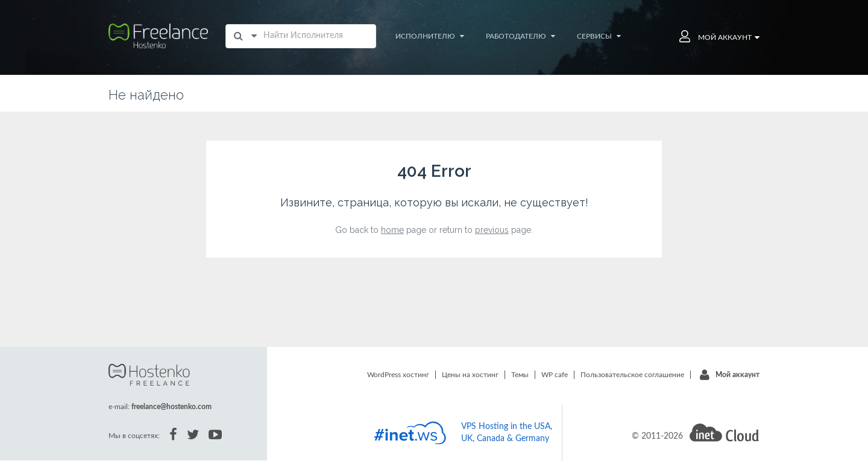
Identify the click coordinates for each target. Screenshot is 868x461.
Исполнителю (430, 36)
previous (492, 230)
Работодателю (520, 36)
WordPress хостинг (398, 375)
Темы (520, 375)
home (392, 230)
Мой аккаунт (737, 375)
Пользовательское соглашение (632, 375)
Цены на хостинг (470, 375)
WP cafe (555, 375)
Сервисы (599, 36)
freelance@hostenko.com (171, 407)
